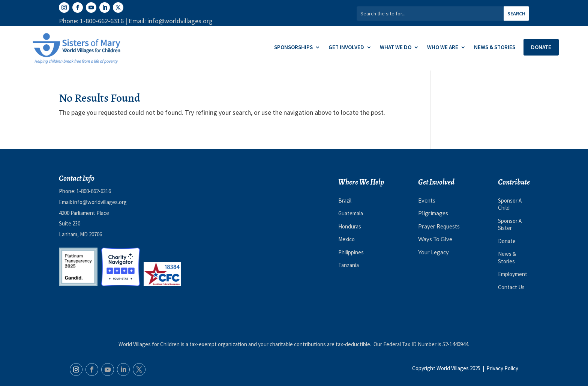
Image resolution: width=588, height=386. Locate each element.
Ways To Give (435, 239)
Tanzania (349, 265)
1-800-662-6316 (94, 191)
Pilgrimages (433, 213)
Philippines (351, 252)
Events (427, 200)
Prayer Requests (439, 226)
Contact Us (511, 287)
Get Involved (346, 48)
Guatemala (351, 213)
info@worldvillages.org (100, 202)
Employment (513, 274)
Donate (541, 47)
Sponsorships (293, 48)
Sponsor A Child (510, 204)
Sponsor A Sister (510, 225)
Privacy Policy (502, 368)
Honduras (350, 226)
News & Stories (495, 48)
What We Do (396, 48)
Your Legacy (433, 252)
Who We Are (443, 48)
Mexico (346, 239)
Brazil (345, 201)
